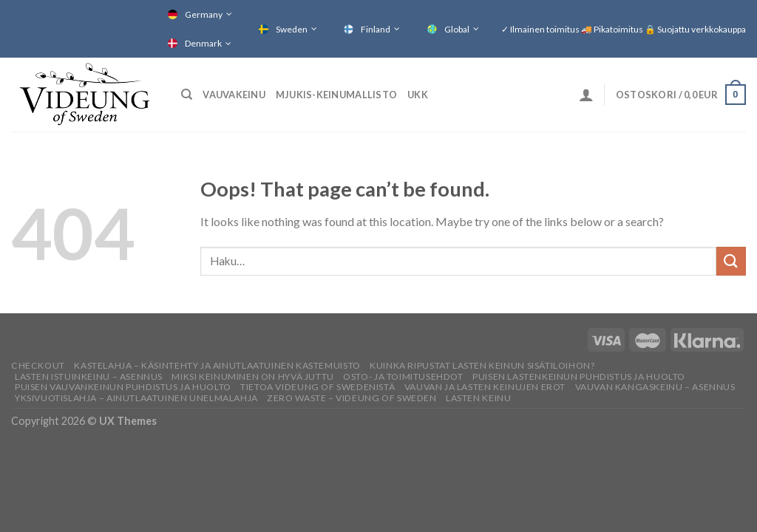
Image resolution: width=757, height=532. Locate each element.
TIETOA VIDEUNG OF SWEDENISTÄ (318, 387)
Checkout (38, 365)
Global (457, 29)
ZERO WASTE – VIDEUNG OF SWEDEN (352, 398)
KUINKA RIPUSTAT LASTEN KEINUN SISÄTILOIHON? (482, 365)
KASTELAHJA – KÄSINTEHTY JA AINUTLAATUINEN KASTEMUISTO (217, 365)
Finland (376, 29)
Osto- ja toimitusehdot (403, 376)
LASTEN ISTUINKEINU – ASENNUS (89, 376)
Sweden (292, 29)
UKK (418, 95)
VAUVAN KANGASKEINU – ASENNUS (655, 387)
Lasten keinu (478, 398)
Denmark (203, 43)
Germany (204, 14)
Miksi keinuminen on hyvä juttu (252, 376)
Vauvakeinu (234, 95)
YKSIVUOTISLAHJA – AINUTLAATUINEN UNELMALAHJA (136, 398)
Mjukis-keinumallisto (336, 95)
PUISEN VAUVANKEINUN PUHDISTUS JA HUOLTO (123, 387)
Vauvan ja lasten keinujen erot (485, 387)
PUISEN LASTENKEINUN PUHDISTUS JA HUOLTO (579, 376)
